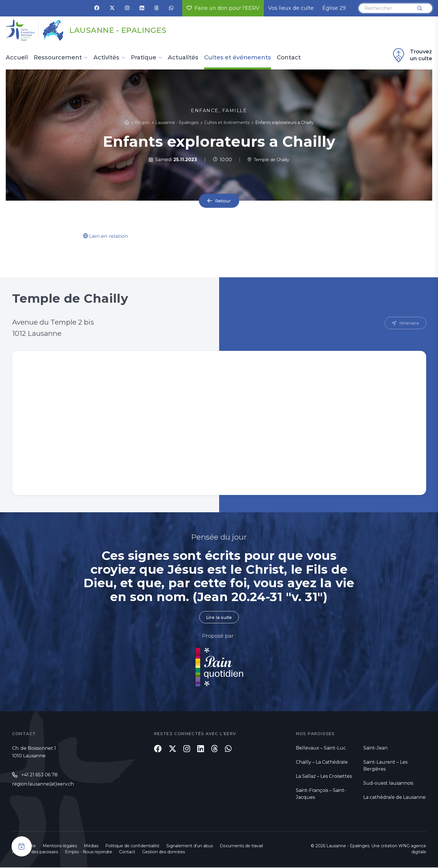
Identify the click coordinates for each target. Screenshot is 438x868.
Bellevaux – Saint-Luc (321, 749)
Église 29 (334, 8)
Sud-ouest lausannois (388, 784)
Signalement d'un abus (190, 846)
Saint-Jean (375, 749)
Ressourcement (58, 58)
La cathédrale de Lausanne (394, 798)
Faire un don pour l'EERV (223, 8)
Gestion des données (163, 852)
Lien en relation (107, 236)
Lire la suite (219, 618)
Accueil (17, 58)
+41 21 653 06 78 (40, 776)
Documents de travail (241, 846)
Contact (289, 58)
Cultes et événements (238, 58)
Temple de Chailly (268, 160)
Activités (106, 58)
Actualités (183, 58)
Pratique (144, 58)
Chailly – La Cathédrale (322, 763)
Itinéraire (409, 324)
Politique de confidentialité (132, 846)
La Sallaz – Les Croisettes (324, 777)
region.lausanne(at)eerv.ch (43, 785)
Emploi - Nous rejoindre (89, 852)
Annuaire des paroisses (35, 852)
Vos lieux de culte (291, 8)
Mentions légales (60, 846)
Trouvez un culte (412, 55)
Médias (91, 846)
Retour (223, 201)
